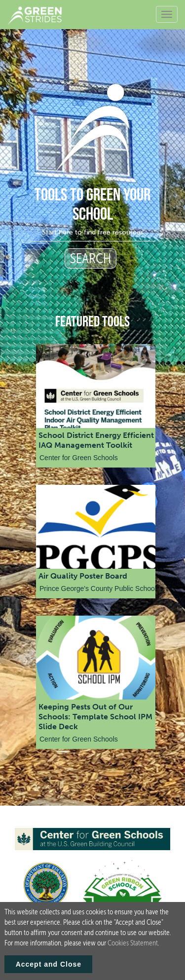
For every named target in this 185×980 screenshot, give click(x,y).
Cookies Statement (133, 943)
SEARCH (91, 258)
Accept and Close (49, 964)
